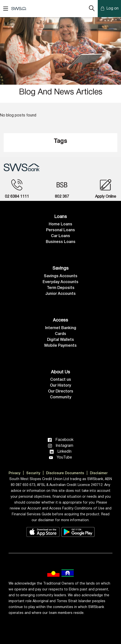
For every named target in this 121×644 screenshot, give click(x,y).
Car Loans (60, 236)
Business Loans (61, 242)
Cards (60, 334)
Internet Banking (61, 328)
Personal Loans (60, 230)
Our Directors (61, 391)
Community (61, 397)
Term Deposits (61, 288)
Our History (60, 386)
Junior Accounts (60, 294)
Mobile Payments (60, 346)
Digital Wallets (60, 340)
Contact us (61, 380)
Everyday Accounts (60, 282)
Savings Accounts (61, 276)
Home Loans (60, 224)
